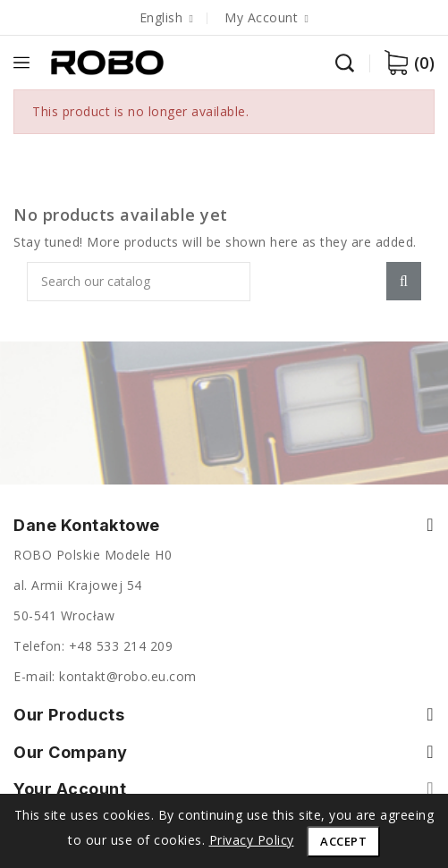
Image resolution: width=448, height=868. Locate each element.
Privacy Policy (252, 840)
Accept (343, 841)
